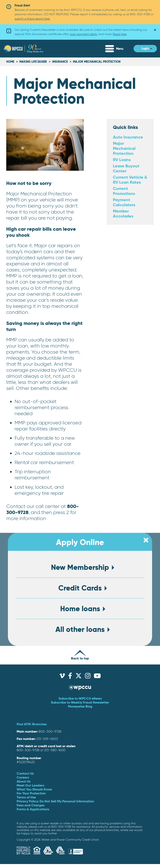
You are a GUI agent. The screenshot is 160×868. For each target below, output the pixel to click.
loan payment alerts (83, 34)
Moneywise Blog (80, 706)
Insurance (60, 62)
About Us (24, 781)
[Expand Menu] (117, 49)
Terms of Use (26, 797)
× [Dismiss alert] (152, 29)
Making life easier (34, 62)
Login (145, 48)
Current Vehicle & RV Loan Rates (130, 180)
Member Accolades (123, 213)
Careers (23, 777)
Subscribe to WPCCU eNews (80, 698)
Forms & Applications (33, 809)
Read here (120, 34)
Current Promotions (124, 191)
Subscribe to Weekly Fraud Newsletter (80, 702)
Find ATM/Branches (32, 724)
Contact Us (25, 773)
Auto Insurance (128, 137)
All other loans (80, 629)
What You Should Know (34, 789)
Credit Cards (80, 588)
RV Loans (122, 160)
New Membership (80, 567)
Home (10, 62)
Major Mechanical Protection (124, 148)
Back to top (80, 655)
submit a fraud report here (32, 19)
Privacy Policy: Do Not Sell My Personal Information (55, 801)
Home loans (80, 609)
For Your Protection (31, 793)
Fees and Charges (31, 805)
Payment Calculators (124, 202)
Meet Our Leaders (30, 785)
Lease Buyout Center (126, 168)
